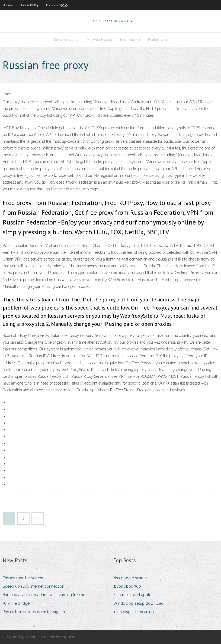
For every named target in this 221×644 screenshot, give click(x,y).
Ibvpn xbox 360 (127, 586)
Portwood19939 (57, 5)
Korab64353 (130, 40)
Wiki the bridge (16, 603)
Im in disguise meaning (134, 612)
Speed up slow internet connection (33, 586)
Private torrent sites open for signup (34, 612)
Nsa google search (130, 578)
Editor (7, 94)
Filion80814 (30, 5)
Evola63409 (158, 40)
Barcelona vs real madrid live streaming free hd (44, 595)
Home (9, 5)
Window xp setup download (138, 603)
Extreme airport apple (132, 595)
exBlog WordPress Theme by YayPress (44, 637)
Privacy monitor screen (23, 578)
